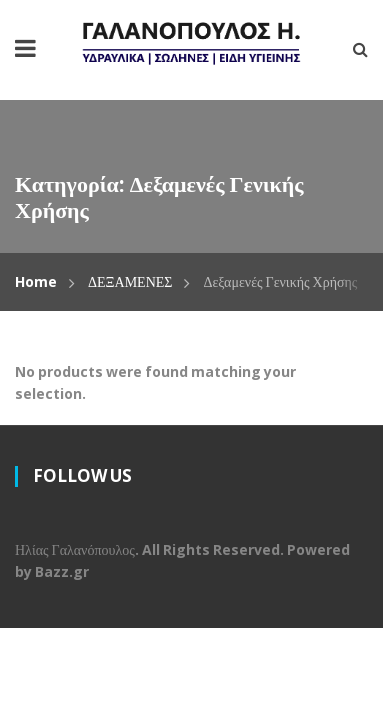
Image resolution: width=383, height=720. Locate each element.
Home (36, 281)
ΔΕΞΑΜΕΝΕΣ (130, 281)
